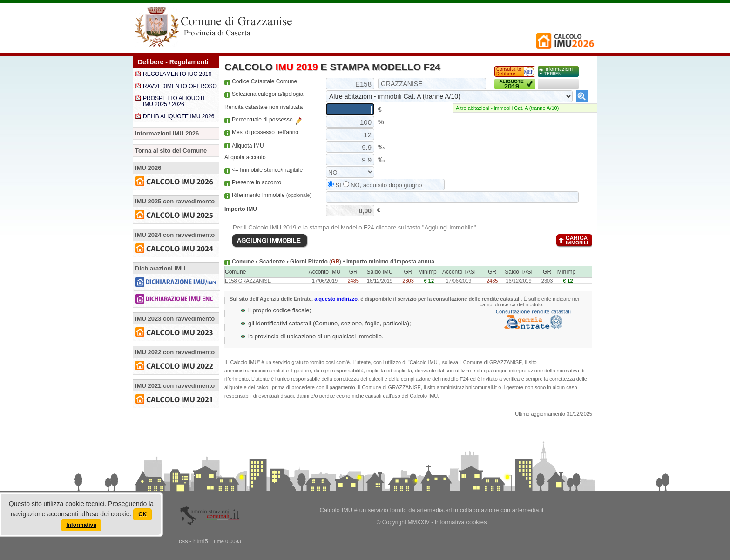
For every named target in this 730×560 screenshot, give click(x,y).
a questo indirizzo (336, 299)
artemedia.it (528, 510)
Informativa (81, 525)
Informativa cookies (461, 522)
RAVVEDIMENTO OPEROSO (180, 86)
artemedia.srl (434, 510)
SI (335, 185)
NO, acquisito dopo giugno (383, 185)
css (183, 541)
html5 (201, 541)
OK (142, 514)
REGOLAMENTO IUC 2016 (177, 74)
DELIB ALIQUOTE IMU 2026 (179, 116)
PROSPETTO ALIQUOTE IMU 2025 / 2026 (175, 101)
